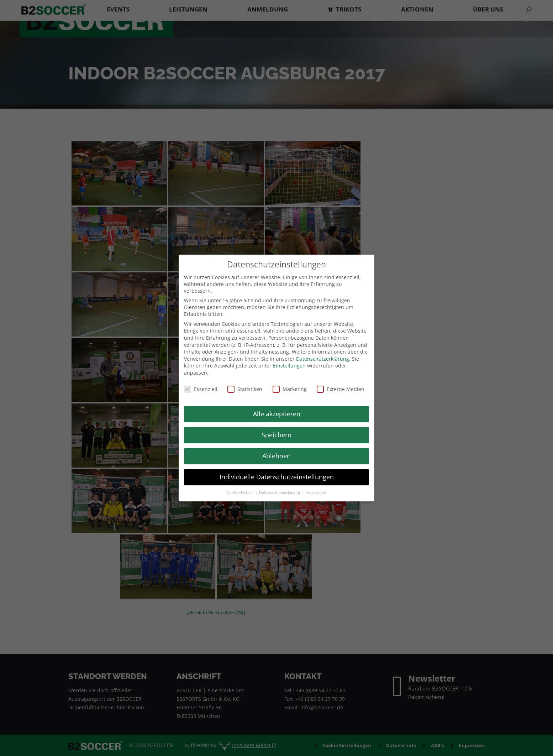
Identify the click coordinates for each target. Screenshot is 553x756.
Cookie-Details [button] (241, 492)
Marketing (290, 389)
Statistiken (245, 389)
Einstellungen (289, 366)
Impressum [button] (316, 492)
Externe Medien (341, 389)
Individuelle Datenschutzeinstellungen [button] (277, 477)
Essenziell (201, 389)
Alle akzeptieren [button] (277, 414)
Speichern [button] (276, 435)
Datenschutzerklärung (323, 359)
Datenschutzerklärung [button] (280, 492)
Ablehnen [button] (276, 456)
